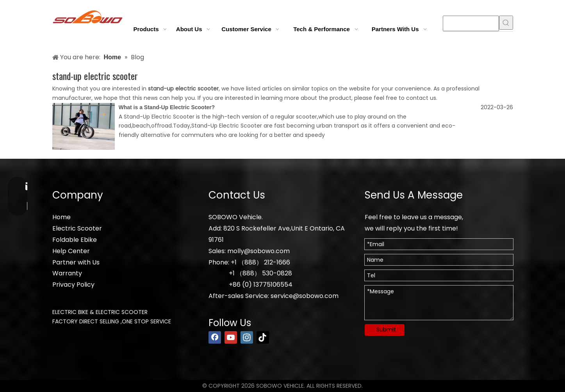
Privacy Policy (73, 285)
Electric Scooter (77, 228)
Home (61, 217)
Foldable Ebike (75, 240)
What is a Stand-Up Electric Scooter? (167, 107)
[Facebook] (215, 337)
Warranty (67, 273)
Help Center (71, 251)
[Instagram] (247, 337)
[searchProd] (471, 23)
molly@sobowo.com (258, 251)
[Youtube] (231, 337)
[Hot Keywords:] (506, 23)
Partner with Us (76, 262)
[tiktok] (263, 337)
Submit (386, 330)
